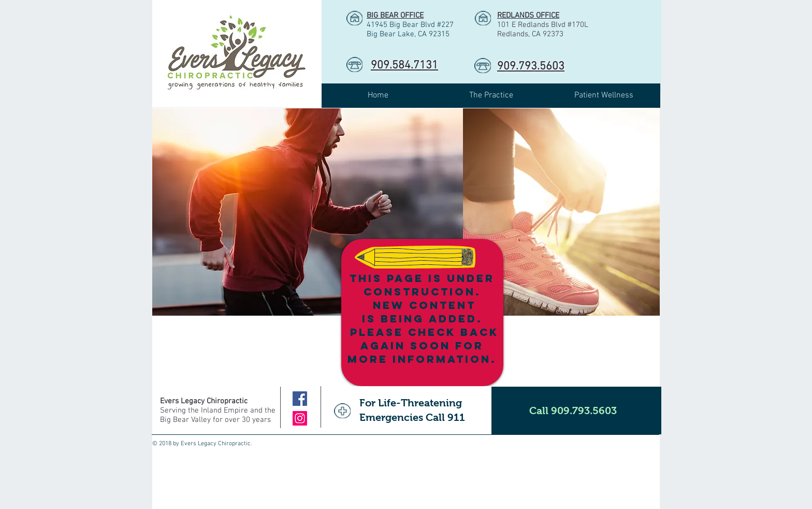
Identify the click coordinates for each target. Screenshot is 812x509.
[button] (491, 96)
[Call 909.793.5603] (576, 411)
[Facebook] (300, 399)
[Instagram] (300, 418)
